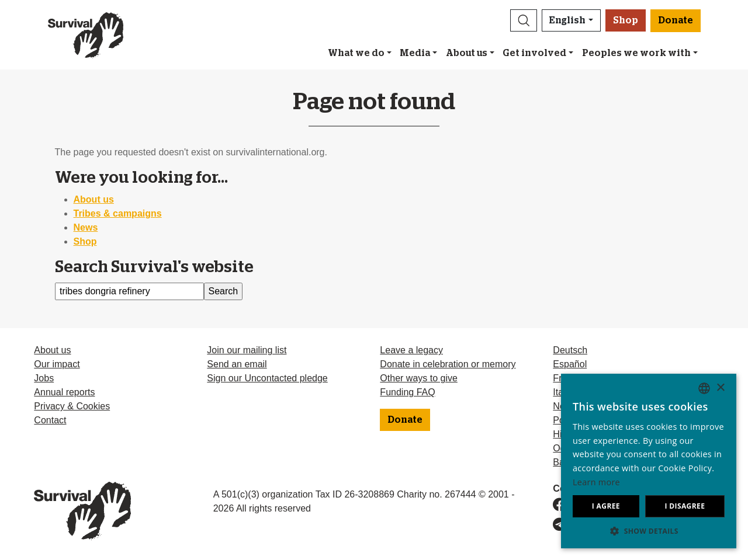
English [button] (567, 20)
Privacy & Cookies (72, 406)
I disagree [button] (685, 506)
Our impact (57, 364)
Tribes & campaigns (118, 213)
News (86, 227)
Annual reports (64, 392)
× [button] (720, 388)
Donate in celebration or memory (448, 364)
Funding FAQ (407, 392)
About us (467, 53)
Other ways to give (419, 378)
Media (415, 53)
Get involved (534, 53)
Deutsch (570, 350)
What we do (356, 53)
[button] (524, 20)
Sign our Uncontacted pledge (267, 378)
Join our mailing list (247, 350)
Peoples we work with (636, 53)
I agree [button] (606, 506)
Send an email (237, 364)
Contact (50, 420)
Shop (626, 20)
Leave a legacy (411, 350)
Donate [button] (676, 20)
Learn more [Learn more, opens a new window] (596, 482)
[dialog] (649, 461)
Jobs (44, 378)
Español (570, 364)
